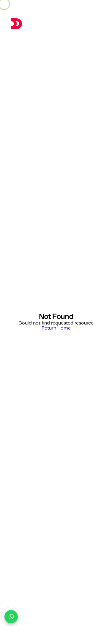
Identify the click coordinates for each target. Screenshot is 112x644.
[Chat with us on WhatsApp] (11, 617)
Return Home (56, 328)
